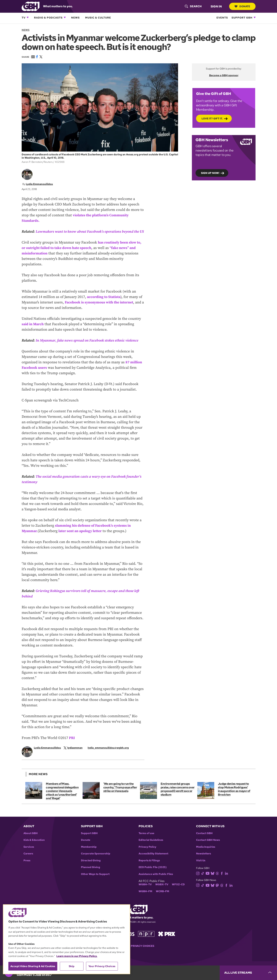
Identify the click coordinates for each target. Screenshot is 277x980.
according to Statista (104, 302)
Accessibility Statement (153, 859)
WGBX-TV (162, 890)
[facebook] (223, 878)
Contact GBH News (208, 845)
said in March (33, 329)
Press (27, 866)
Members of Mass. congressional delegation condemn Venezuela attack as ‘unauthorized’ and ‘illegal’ (62, 796)
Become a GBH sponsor (224, 75)
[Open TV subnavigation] (28, 17)
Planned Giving (90, 873)
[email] (111, 753)
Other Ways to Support (95, 880)
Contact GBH (204, 839)
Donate (242, 6)
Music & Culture (98, 18)
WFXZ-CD (178, 890)
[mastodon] (218, 890)
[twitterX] (76, 753)
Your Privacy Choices (139, 951)
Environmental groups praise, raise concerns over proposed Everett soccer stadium (177, 795)
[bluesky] (213, 878)
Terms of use (146, 839)
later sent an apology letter (81, 536)
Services (29, 852)
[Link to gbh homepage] (31, 6)
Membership (89, 852)
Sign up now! (210, 173)
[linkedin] (227, 878)
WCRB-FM (163, 897)
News (75, 18)
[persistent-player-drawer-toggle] (248, 973)
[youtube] (208, 878)
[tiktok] (203, 878)
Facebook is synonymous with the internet (99, 308)
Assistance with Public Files (156, 880)
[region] (67, 939)
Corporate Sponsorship (96, 859)
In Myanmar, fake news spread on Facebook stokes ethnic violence (88, 346)
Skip (72, 966)
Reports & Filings (149, 866)
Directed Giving (91, 866)
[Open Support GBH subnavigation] (255, 17)
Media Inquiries (206, 852)
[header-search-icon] (193, 6)
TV (24, 18)
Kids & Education (34, 845)
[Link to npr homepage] (146, 939)
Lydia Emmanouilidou (39, 184)
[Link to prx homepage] (167, 939)
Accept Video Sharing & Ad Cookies (33, 966)
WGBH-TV (145, 890)
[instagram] (199, 878)
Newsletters (204, 859)
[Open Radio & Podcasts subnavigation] (65, 17)
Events (222, 18)
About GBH (31, 839)
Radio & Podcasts (48, 18)
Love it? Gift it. (212, 118)
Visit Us (201, 866)
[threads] (218, 878)
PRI (72, 743)
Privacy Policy (147, 852)
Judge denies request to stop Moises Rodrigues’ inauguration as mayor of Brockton (234, 795)
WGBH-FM (145, 897)
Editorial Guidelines (151, 845)
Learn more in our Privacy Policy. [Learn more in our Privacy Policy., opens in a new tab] (77, 956)
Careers (28, 859)
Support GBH (242, 18)
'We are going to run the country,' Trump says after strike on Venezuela (120, 793)
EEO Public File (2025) (153, 873)
